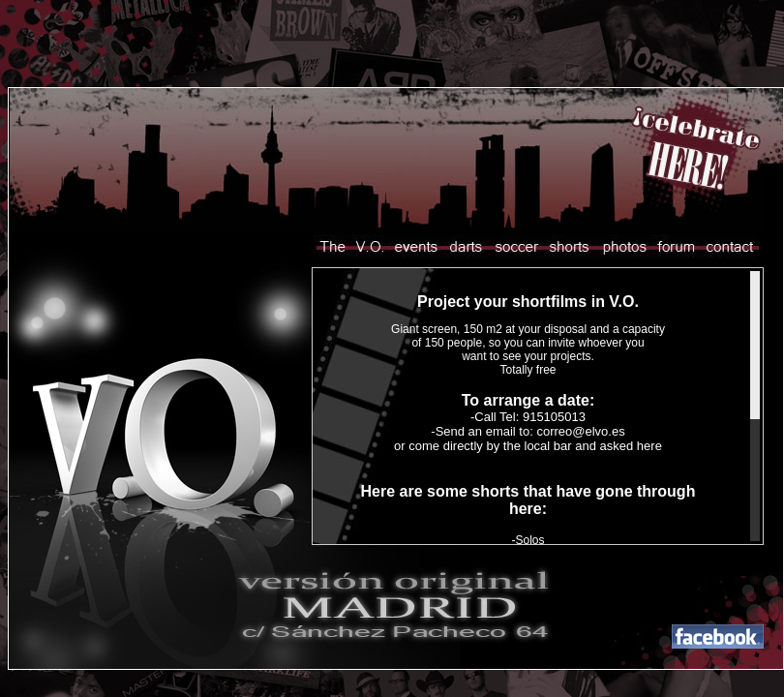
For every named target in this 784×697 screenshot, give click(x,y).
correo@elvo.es (580, 431)
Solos (529, 540)
